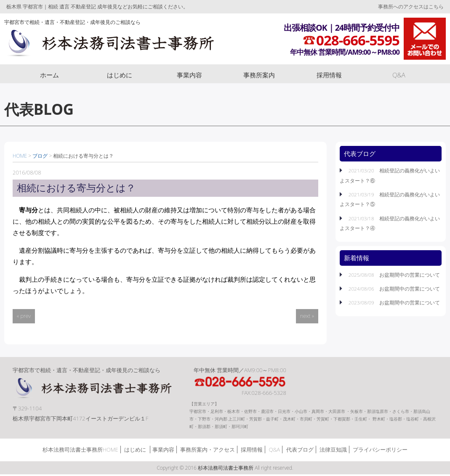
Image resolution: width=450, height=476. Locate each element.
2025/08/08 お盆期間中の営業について (394, 275)
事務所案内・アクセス (208, 451)
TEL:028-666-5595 (246, 382)
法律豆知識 (333, 451)
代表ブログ (300, 451)
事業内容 (189, 75)
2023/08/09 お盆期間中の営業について (394, 302)
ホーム (49, 75)
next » (307, 316)
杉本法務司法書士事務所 (115, 43)
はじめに (120, 75)
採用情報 (329, 75)
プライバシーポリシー (380, 451)
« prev (24, 316)
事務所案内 (259, 75)
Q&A (399, 75)
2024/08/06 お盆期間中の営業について (394, 288)
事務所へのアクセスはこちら (411, 7)
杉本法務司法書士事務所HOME (80, 451)
